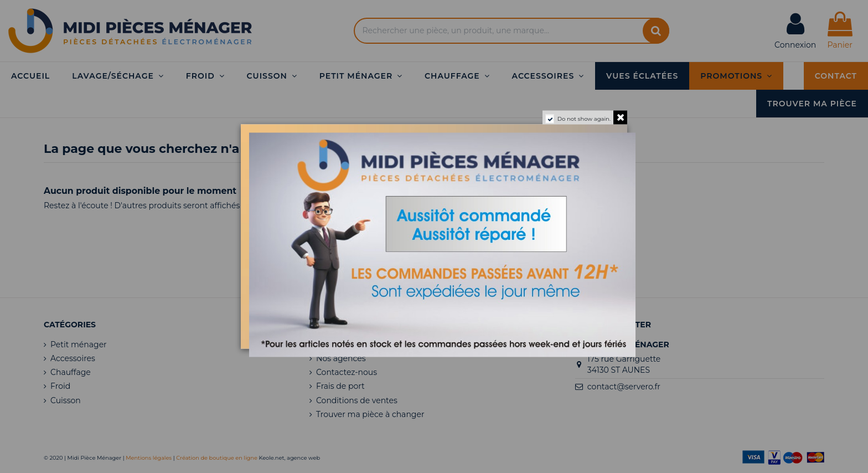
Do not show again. (584, 119)
